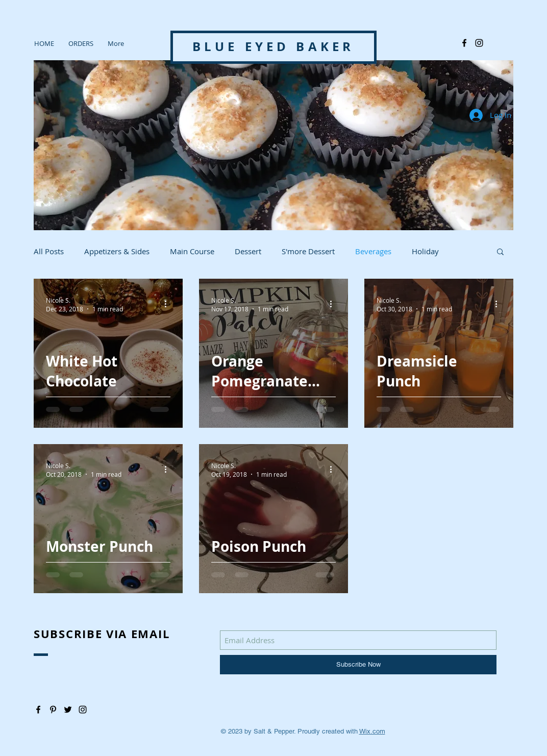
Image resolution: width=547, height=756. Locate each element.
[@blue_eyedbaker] (479, 43)
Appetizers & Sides (117, 251)
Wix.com (372, 731)
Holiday (425, 251)
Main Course (192, 251)
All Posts (49, 251)
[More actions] (169, 304)
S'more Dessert (308, 251)
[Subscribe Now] (358, 665)
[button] (500, 252)
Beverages (373, 251)
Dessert (248, 251)
